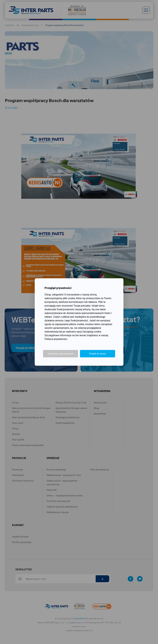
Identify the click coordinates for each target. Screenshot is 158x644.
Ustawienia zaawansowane (61, 354)
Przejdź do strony (98, 354)
